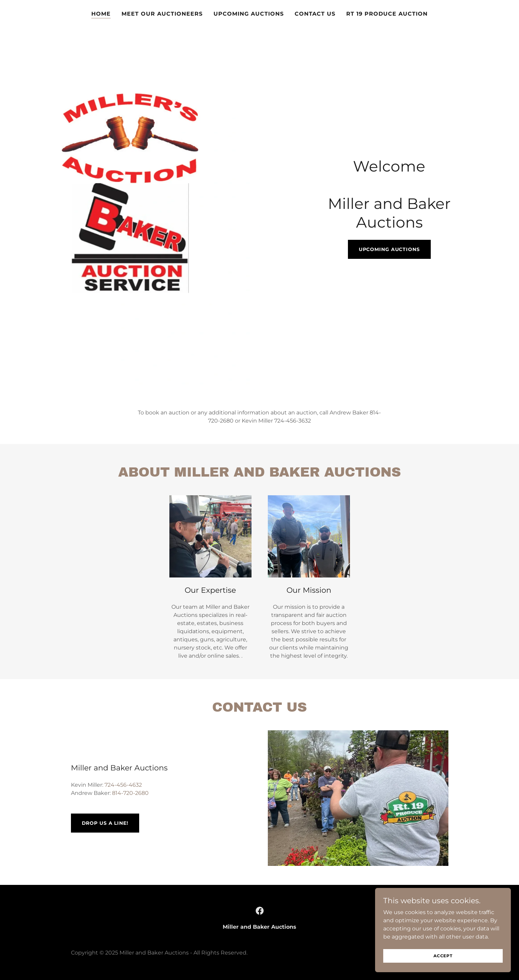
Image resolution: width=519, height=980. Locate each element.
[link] (260, 911)
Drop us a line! (105, 823)
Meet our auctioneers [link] (162, 14)
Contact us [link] (315, 14)
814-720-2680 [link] (130, 793)
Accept (443, 956)
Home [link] (101, 14)
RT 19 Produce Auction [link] (387, 14)
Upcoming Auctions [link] (249, 14)
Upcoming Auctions (389, 249)
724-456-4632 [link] (123, 785)
